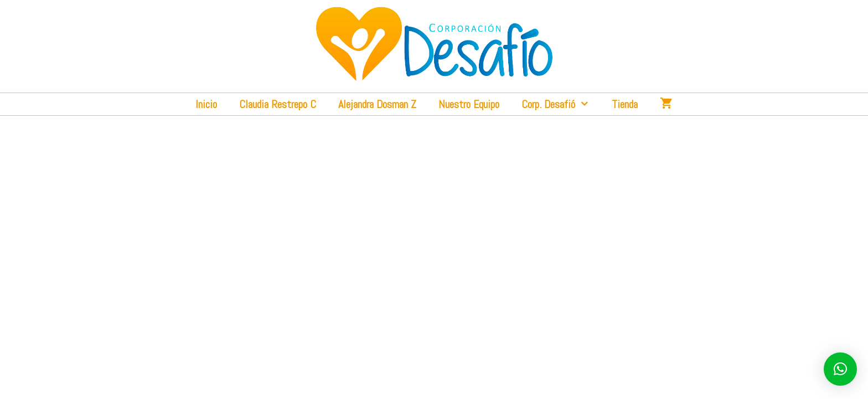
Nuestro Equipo (469, 104)
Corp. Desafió (561, 104)
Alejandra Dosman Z (377, 104)
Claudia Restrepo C (278, 104)
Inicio (206, 104)
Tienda (625, 104)
